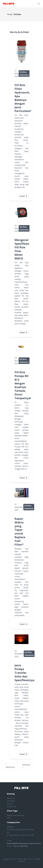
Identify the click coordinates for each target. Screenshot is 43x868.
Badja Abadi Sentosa (16, 815)
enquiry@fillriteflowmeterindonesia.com (24, 843)
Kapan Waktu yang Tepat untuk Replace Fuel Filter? (20, 532)
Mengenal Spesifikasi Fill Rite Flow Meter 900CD (22, 249)
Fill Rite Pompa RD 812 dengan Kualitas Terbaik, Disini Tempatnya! (23, 385)
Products (11, 801)
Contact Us (12, 807)
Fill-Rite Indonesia (24, 73)
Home (10, 14)
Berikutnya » (26, 766)
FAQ (9, 818)
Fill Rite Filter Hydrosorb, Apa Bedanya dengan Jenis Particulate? (23, 98)
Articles (10, 804)
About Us (11, 798)
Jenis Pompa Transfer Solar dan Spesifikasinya (24, 673)
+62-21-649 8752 (20, 846)
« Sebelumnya (10, 766)
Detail (24, 196)
